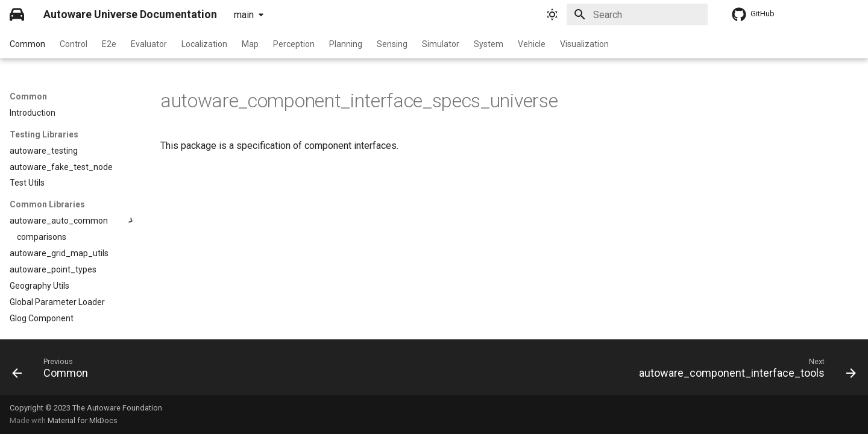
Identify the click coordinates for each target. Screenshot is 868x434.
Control (74, 44)
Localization (204, 44)
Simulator (441, 44)
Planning (346, 44)
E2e (109, 44)
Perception (294, 44)
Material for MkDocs (83, 420)
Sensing (392, 44)
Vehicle (532, 44)
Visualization (584, 44)
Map (250, 44)
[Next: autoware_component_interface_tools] (744, 371)
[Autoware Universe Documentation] (17, 14)
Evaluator (149, 44)
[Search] (637, 14)
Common (27, 44)
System (489, 44)
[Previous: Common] (54, 371)
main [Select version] (244, 15)
